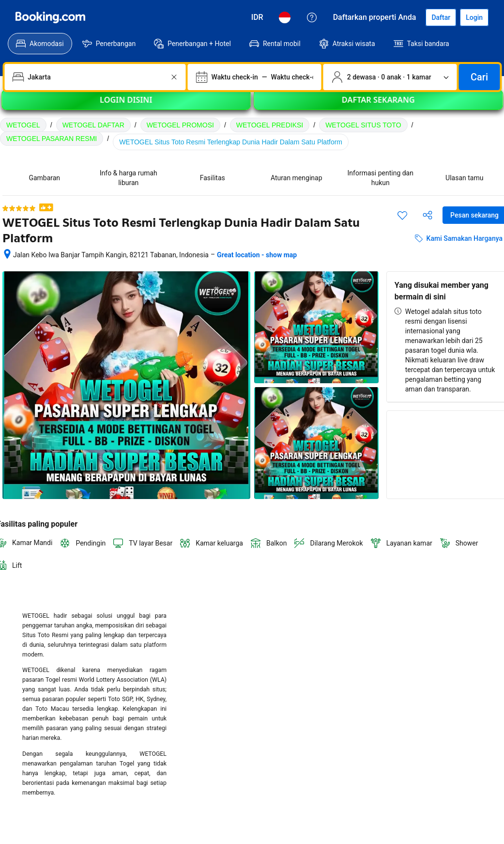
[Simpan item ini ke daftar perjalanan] (402, 215)
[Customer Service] (312, 17)
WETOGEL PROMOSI (180, 125)
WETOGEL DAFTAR (93, 125)
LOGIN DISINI (126, 106)
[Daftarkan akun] (441, 17)
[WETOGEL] (50, 17)
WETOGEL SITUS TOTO (363, 125)
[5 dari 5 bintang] (19, 208)
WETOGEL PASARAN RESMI (52, 139)
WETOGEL (23, 125)
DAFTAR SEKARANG (378, 106)
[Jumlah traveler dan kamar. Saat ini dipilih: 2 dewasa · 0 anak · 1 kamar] (390, 77)
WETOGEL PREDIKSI (270, 125)
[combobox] (96, 77)
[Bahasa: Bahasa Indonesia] (285, 17)
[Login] (474, 17)
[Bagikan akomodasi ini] (428, 215)
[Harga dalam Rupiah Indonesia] (257, 17)
